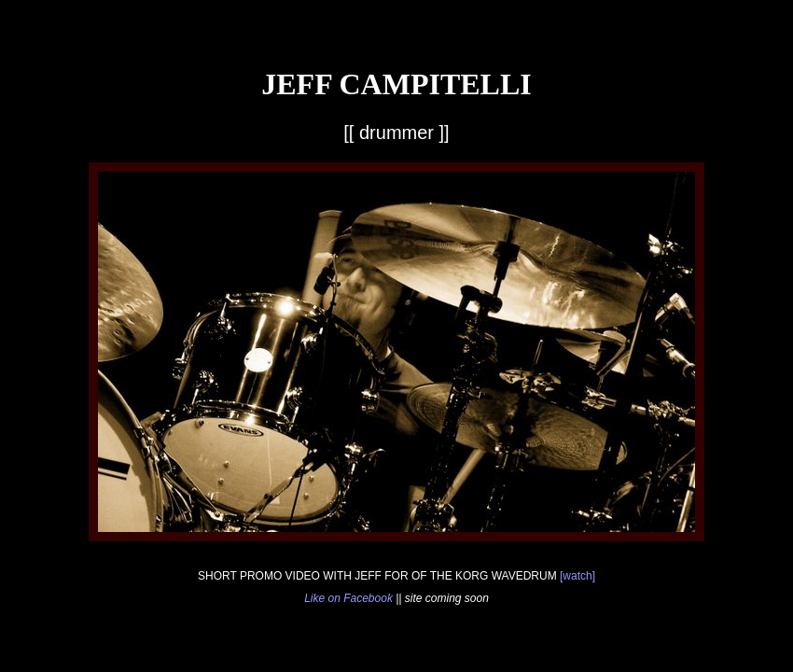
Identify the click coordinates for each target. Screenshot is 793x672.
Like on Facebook (348, 598)
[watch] (577, 576)
